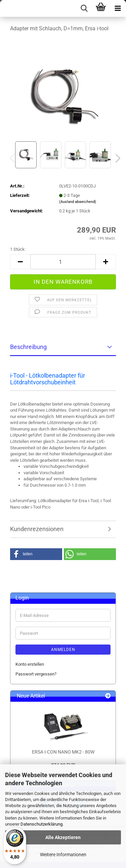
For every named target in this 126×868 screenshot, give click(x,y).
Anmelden (63, 650)
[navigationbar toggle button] (118, 8)
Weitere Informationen (63, 855)
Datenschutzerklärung (41, 824)
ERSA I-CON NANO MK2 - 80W (63, 752)
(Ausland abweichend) (78, 202)
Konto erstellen (30, 664)
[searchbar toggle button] (84, 8)
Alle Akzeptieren (63, 837)
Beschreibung (28, 347)
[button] (116, 158)
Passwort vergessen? (36, 674)
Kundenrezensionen (37, 529)
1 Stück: (18, 249)
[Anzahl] (63, 262)
